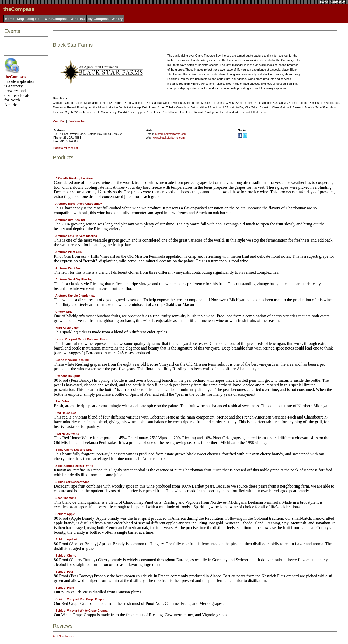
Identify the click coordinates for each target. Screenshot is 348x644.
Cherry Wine (64, 312)
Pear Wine (62, 401)
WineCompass (56, 19)
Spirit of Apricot (66, 539)
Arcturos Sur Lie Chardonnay (75, 296)
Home (324, 2)
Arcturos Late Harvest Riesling (76, 236)
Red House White (67, 434)
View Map (59, 121)
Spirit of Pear (64, 572)
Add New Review (64, 636)
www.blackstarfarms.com (169, 138)
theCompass (15, 77)
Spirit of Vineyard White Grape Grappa (81, 611)
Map (20, 19)
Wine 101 (78, 19)
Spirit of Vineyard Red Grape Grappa (80, 599)
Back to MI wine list (66, 148)
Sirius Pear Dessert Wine (72, 482)
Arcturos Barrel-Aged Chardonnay (79, 204)
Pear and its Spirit (68, 376)
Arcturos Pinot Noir (69, 268)
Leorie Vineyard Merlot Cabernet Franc (82, 339)
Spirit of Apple (65, 514)
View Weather (76, 121)
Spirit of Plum (65, 588)
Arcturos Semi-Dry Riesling (74, 279)
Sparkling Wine (66, 498)
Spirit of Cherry (66, 556)
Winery (117, 19)
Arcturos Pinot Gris (69, 252)
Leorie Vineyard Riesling (72, 360)
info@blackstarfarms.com (171, 134)
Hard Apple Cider (67, 328)
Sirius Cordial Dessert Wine (74, 466)
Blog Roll (34, 19)
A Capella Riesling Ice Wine (74, 178)
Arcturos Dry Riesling (70, 220)
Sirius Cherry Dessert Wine (74, 450)
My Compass (98, 19)
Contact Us (338, 2)
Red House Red (66, 413)
